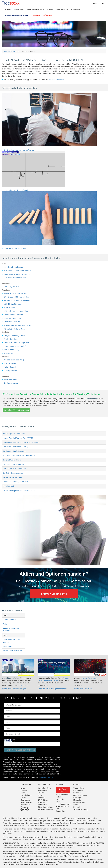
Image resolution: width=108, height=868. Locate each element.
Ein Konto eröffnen (63, 790)
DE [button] (103, 4)
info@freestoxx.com (63, 804)
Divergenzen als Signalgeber (13, 464)
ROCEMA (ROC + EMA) (13, 318)
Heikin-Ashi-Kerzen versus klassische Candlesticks (22, 442)
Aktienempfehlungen (46, 809)
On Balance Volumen (12, 383)
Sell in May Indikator (11, 287)
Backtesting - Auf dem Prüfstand (16, 190)
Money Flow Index (11, 379)
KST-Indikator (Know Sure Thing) (16, 311)
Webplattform (25, 805)
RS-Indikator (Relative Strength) (16, 329)
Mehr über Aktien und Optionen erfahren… (53, 689)
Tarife (5, 624)
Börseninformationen (11, 51)
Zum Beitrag (23, 685)
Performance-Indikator (12, 322)
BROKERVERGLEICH (35, 9)
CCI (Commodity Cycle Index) (15, 346)
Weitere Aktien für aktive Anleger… (15, 689)
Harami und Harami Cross (12, 477)
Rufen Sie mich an (62, 806)
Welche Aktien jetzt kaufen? (13, 651)
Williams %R (9, 353)
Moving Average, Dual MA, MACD (16, 293)
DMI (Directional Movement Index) (16, 297)
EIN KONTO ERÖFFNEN (42, 15)
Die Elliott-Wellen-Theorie (12, 460)
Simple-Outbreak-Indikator (14, 315)
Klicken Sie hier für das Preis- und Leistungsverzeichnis (33, 840)
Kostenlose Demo (45, 788)
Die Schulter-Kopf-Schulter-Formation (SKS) (19, 491)
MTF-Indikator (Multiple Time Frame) (17, 325)
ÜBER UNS (76, 9)
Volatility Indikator (10, 371)
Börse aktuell (8, 646)
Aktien (23, 788)
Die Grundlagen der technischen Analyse (19, 150)
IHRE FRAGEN (62, 9)
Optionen (24, 790)
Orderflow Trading (9, 486)
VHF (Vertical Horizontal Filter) (15, 278)
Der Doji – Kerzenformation (13, 473)
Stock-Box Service (90, 678)
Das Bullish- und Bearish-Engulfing (16, 447)
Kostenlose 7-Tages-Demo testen (16, 410)
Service (23, 798)
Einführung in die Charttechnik (14, 434)
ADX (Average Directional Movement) (18, 271)
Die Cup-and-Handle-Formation (14, 451)
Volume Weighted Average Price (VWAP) (18, 438)
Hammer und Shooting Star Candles (16, 482)
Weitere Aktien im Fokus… (84, 689)
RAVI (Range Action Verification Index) (18, 274)
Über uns (42, 798)
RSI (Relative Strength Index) (15, 336)
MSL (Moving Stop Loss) (13, 304)
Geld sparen (25, 800)
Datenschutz (43, 805)
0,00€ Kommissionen (57, 80)
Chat (57, 809)
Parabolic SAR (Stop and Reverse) (17, 300)
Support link (60, 811)
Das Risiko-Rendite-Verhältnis (15, 248)
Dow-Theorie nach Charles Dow (14, 469)
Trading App (25, 807)
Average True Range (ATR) (14, 360)
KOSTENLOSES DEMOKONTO (17, 15)
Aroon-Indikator (9, 308)
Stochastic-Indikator (11, 339)
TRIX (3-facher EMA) (11, 350)
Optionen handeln (9, 620)
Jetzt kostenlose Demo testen (20, 750)
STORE (50, 9)
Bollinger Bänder (10, 363)
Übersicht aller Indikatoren (14, 267)
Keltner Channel (10, 367)
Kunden (94, 4)
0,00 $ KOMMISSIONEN (14, 9)
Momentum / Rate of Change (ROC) (17, 343)
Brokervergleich (26, 802)
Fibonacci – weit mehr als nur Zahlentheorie (19, 456)
